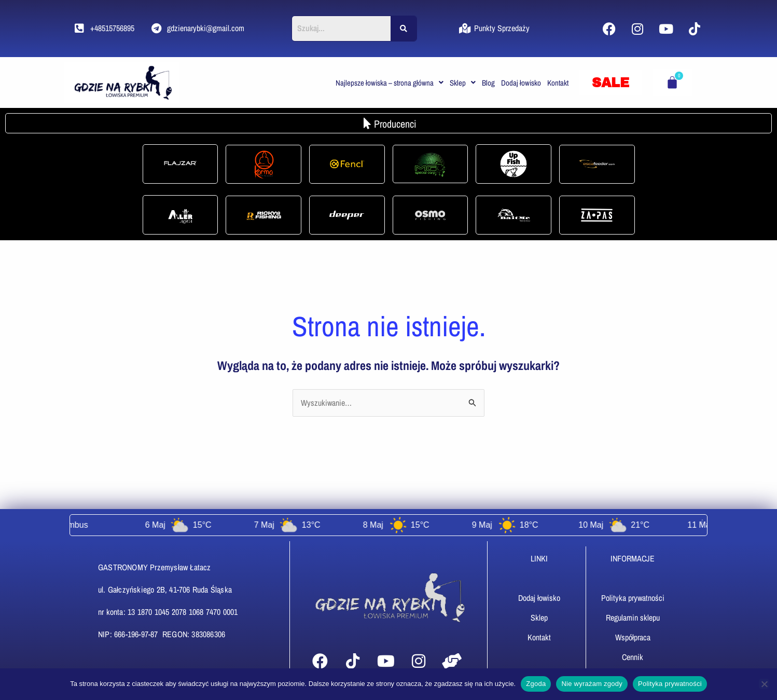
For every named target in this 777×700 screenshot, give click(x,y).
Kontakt (558, 83)
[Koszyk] (672, 83)
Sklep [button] (463, 83)
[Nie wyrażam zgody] (764, 684)
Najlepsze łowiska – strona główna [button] (390, 83)
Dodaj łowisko (521, 83)
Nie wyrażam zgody (592, 684)
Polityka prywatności (670, 684)
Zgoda (536, 684)
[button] (390, 83)
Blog (488, 83)
